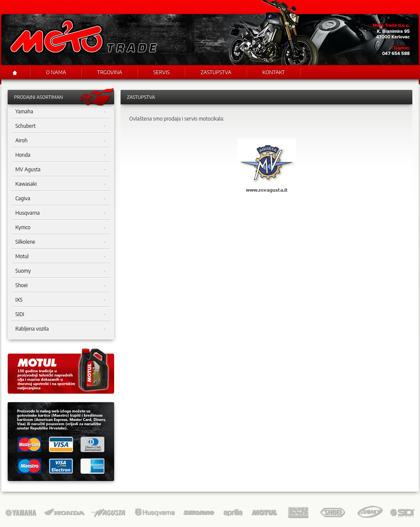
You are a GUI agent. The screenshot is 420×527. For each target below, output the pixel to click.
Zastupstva (216, 72)
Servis (161, 72)
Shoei (60, 285)
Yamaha (60, 112)
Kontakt (274, 72)
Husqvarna (60, 213)
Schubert (60, 126)
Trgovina (110, 72)
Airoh (60, 141)
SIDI (60, 314)
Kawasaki (60, 184)
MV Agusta (60, 170)
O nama (56, 72)
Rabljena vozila (60, 329)
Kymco (60, 228)
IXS (60, 300)
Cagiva (60, 199)
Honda (60, 155)
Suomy (60, 271)
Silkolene (60, 242)
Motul (60, 256)
